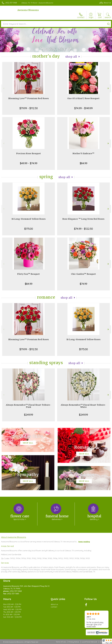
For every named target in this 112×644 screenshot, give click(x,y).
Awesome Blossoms (28, 10)
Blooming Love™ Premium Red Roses (29, 98)
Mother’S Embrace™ (83, 153)
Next (109, 88)
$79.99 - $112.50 (29, 108)
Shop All (71, 57)
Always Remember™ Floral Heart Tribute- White (83, 406)
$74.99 (83, 284)
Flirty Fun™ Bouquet (29, 274)
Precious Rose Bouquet (29, 153)
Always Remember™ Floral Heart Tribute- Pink (29, 406)
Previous (3, 88)
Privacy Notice (74, 642)
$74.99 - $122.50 (83, 229)
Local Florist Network (89, 642)
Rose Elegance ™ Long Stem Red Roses (83, 219)
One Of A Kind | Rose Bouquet (83, 98)
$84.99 (84, 163)
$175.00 (29, 229)
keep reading (84, 542)
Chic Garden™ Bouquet (84, 274)
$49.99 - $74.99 (29, 163)
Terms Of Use (61, 642)
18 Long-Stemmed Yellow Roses (29, 219)
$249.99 (29, 415)
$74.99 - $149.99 (83, 108)
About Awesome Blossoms (14, 537)
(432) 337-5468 (11, 3)
